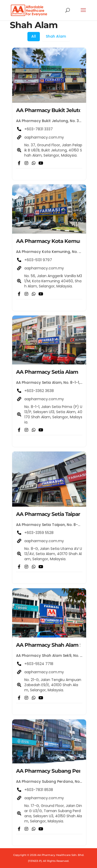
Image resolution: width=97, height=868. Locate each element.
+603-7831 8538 (39, 790)
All (34, 36)
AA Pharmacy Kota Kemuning (54, 241)
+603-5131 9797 (38, 260)
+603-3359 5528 (39, 533)
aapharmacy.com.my (44, 137)
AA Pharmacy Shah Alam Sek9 (54, 645)
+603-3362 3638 (39, 391)
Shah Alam (56, 36)
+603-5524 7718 (39, 664)
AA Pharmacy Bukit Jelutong (52, 110)
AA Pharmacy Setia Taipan (49, 514)
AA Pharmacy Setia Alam (47, 372)
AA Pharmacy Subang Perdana (55, 771)
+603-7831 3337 (39, 129)
